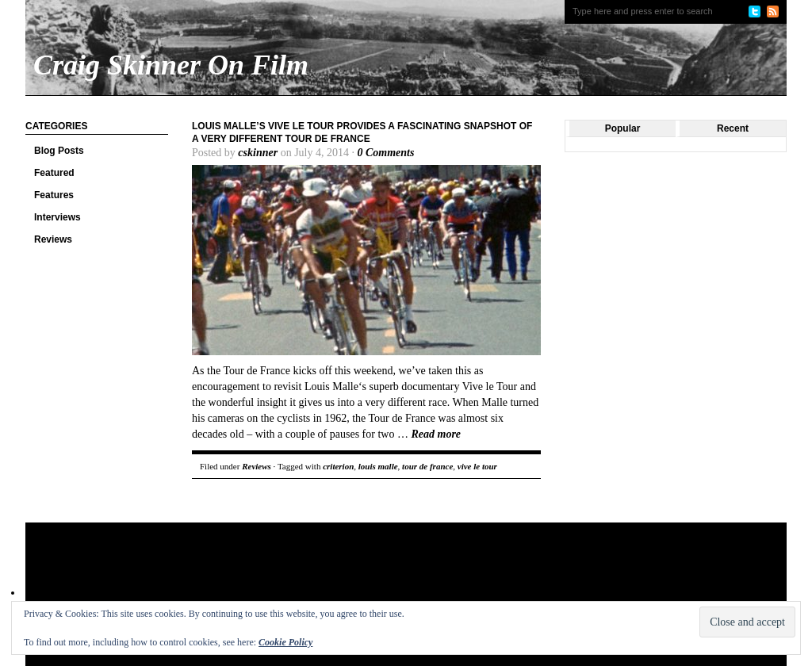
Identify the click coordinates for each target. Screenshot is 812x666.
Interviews (57, 217)
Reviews (53, 239)
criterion (338, 466)
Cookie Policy (285, 642)
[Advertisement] (330, 574)
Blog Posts (59, 151)
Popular (623, 128)
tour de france (427, 466)
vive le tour (477, 466)
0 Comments (385, 153)
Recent (733, 128)
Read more (436, 434)
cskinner (258, 153)
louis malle (378, 466)
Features (54, 195)
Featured (54, 173)
